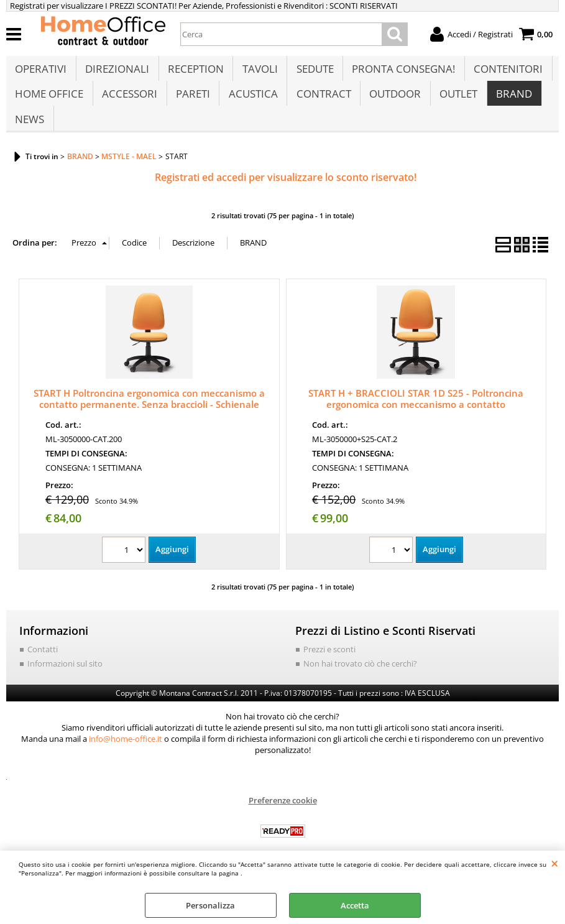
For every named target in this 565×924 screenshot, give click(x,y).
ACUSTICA (251, 104)
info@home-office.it (126, 757)
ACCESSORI (129, 104)
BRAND (510, 104)
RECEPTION (195, 72)
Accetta (355, 905)
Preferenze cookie (283, 819)
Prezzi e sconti (329, 668)
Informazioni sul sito (65, 683)
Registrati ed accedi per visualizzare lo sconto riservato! (286, 196)
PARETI (192, 104)
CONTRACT (321, 104)
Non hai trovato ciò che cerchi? (360, 683)
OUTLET (455, 104)
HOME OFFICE (49, 104)
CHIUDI (555, 863)
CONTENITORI (505, 72)
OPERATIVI (41, 72)
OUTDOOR (393, 104)
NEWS (30, 135)
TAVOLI (258, 72)
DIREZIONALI (117, 72)
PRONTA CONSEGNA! (401, 72)
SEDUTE (313, 72)
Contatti (43, 668)
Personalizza (210, 905)
